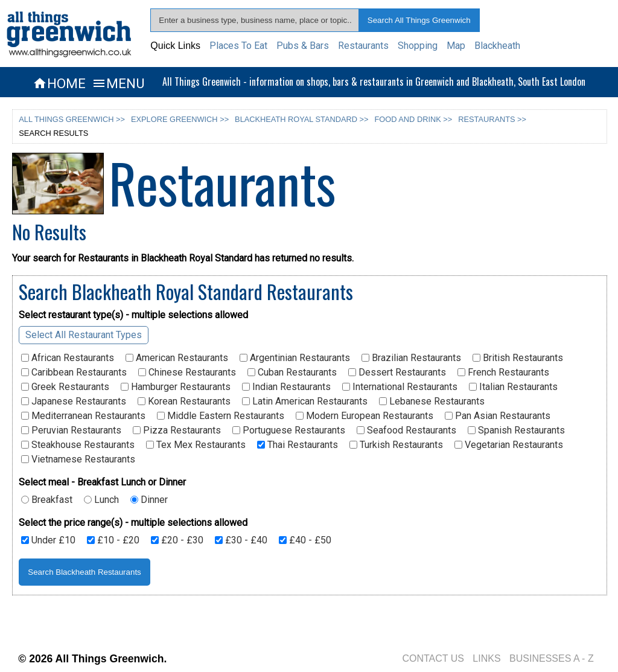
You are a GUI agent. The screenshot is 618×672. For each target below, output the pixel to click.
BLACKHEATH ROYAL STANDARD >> (301, 119)
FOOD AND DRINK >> (414, 119)
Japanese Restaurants (74, 402)
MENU (118, 83)
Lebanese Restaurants (432, 402)
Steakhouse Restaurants (78, 445)
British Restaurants (518, 358)
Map (456, 46)
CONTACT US (433, 658)
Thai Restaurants (298, 445)
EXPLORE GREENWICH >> (180, 119)
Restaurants (363, 46)
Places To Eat (238, 46)
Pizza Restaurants (177, 430)
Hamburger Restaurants (176, 387)
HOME (59, 83)
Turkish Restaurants (396, 445)
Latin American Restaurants (305, 402)
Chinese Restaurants (187, 373)
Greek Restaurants (65, 387)
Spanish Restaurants (516, 430)
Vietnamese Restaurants (78, 459)
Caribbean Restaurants (74, 373)
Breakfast (47, 500)
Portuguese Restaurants (289, 430)
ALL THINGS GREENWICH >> (72, 119)
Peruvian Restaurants (71, 430)
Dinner (149, 500)
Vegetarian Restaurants (509, 445)
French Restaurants (503, 373)
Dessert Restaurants (397, 373)
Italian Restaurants (513, 387)
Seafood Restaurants (406, 430)
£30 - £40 (241, 540)
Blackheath (497, 46)
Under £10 (48, 540)
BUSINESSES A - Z (552, 658)
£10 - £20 (113, 540)
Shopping (418, 46)
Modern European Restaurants (365, 416)
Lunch (101, 500)
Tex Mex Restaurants (196, 445)
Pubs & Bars (303, 46)
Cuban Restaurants (292, 373)
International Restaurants (400, 387)
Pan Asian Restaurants (498, 416)
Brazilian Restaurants (411, 358)
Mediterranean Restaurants (83, 416)
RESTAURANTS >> (492, 119)
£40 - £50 (305, 540)
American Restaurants (177, 358)
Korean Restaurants (184, 402)
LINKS (486, 658)
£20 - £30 (177, 540)
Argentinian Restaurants (295, 358)
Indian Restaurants (286, 387)
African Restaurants (68, 358)
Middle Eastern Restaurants (221, 416)
